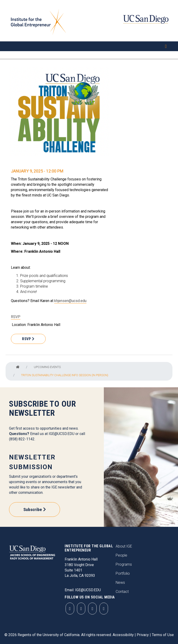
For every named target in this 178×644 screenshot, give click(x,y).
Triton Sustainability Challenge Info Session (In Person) (65, 375)
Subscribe (33, 510)
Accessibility (123, 635)
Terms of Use (163, 635)
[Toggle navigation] (89, 46)
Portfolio (123, 573)
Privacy (143, 635)
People (121, 555)
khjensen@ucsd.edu (70, 301)
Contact (122, 592)
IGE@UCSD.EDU (62, 434)
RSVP (16, 317)
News (120, 583)
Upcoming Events (47, 367)
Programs (124, 564)
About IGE (124, 546)
